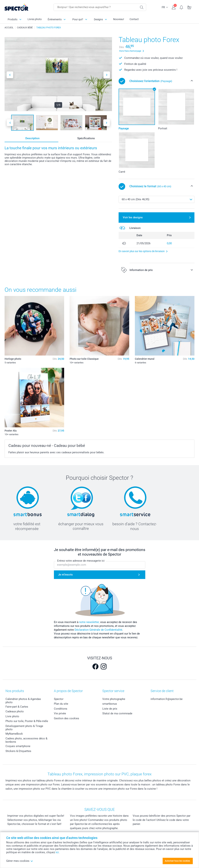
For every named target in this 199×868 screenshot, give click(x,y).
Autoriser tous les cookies (177, 861)
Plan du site (61, 704)
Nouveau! (119, 19)
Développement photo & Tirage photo (24, 728)
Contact (134, 19)
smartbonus (110, 704)
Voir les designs (133, 217)
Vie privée (60, 713)
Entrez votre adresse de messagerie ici (81, 561)
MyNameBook (14, 734)
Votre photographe (114, 699)
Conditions (61, 709)
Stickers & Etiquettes (18, 751)
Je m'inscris (65, 575)
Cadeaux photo (15, 711)
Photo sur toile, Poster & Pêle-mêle (27, 721)
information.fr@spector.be (167, 699)
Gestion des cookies (67, 718)
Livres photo (35, 19)
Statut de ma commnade (117, 713)
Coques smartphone (18, 746)
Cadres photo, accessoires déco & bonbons (26, 740)
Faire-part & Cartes (17, 707)
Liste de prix (110, 709)
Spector (59, 699)
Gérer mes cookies (20, 861)
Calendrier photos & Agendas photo (23, 701)
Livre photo (12, 716)
